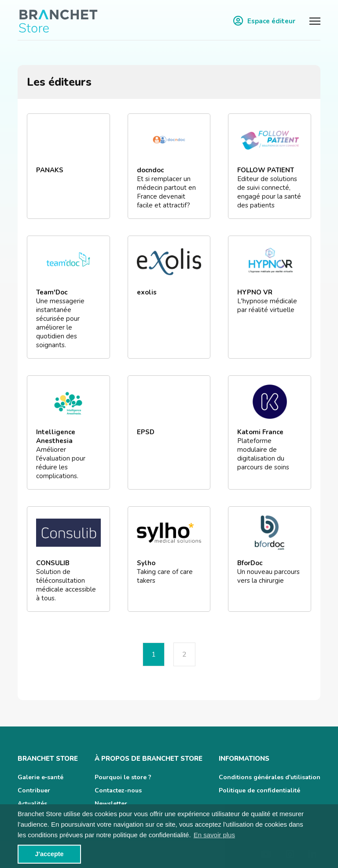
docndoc (150, 170)
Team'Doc (52, 292)
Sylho (146, 563)
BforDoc (250, 563)
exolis (147, 292)
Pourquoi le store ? (123, 777)
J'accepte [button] (49, 854)
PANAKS (50, 170)
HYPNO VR (255, 292)
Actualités (32, 804)
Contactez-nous (118, 790)
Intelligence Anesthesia (56, 436)
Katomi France (260, 432)
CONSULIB (53, 563)
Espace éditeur (264, 21)
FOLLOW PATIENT (266, 170)
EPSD (146, 432)
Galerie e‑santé (40, 777)
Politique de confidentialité (259, 790)
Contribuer (34, 790)
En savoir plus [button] (214, 835)
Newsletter (111, 804)
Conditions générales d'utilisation (270, 777)
